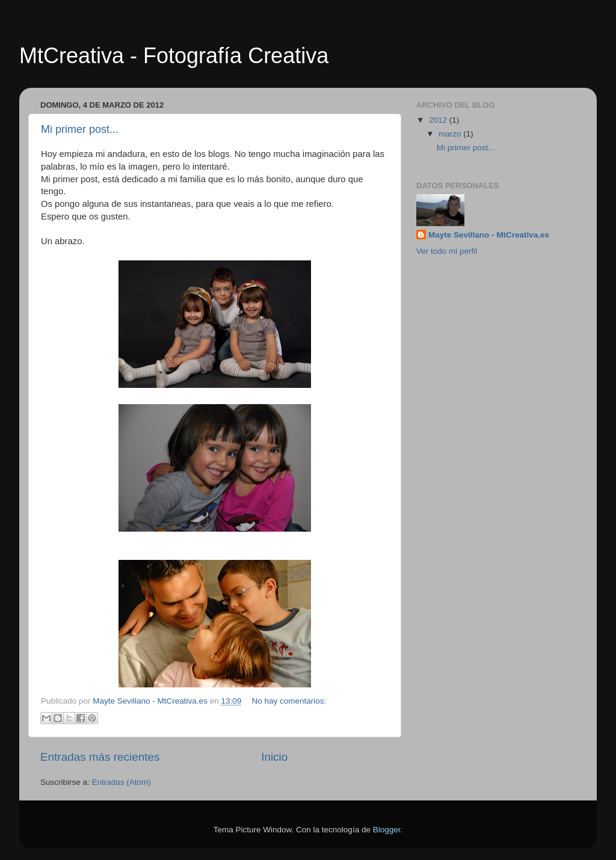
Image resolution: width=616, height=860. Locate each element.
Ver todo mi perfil (447, 251)
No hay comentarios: (289, 701)
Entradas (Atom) (122, 782)
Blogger (387, 830)
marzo (451, 134)
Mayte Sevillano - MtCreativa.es (489, 235)
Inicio (274, 757)
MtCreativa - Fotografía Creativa (174, 56)
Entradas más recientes (100, 757)
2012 (439, 120)
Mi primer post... (80, 129)
